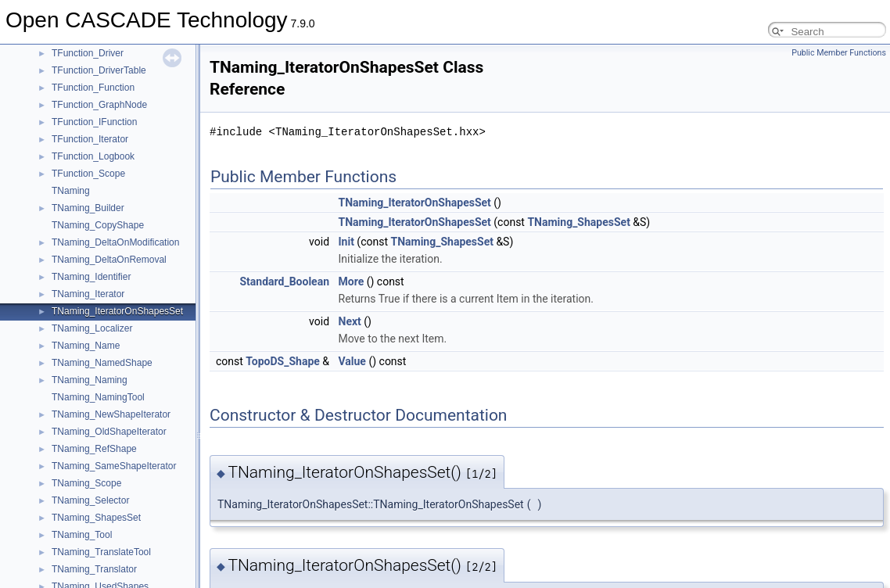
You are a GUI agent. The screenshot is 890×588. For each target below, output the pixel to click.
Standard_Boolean (284, 281)
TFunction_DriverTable (99, 70)
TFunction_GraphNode (99, 105)
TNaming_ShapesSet (96, 518)
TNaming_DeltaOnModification (115, 242)
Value (352, 361)
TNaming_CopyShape (98, 225)
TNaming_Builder (88, 208)
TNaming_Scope (86, 483)
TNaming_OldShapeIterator (109, 432)
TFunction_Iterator (90, 139)
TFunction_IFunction (94, 122)
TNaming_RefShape (94, 449)
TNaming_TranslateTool (101, 552)
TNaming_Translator (94, 569)
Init (346, 242)
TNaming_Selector (90, 500)
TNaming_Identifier (91, 277)
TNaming (71, 191)
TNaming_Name (86, 346)
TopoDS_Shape (283, 361)
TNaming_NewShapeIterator (111, 414)
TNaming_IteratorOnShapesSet (117, 311)
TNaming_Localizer (92, 328)
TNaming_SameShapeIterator (114, 466)
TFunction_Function (93, 88)
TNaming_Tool (82, 535)
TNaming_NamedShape (102, 363)
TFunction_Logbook (93, 156)
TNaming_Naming (90, 380)
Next (350, 321)
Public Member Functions (839, 53)
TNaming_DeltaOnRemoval (109, 260)
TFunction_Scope (88, 174)
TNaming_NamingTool (98, 397)
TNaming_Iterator (88, 294)
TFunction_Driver (88, 53)
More (352, 281)
